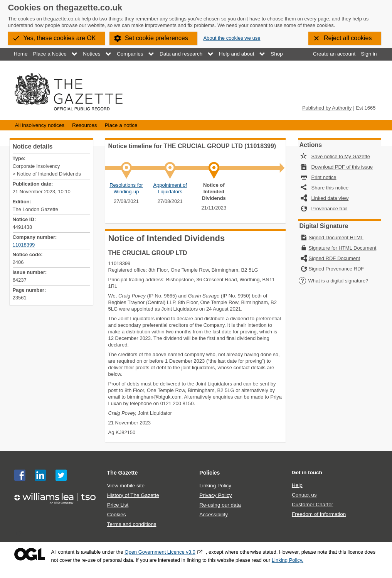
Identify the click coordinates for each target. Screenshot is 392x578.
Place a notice (121, 125)
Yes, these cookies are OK (60, 38)
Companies (130, 54)
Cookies (117, 515)
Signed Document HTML (336, 237)
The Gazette (123, 473)
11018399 (24, 245)
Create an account (334, 54)
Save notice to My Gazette (341, 156)
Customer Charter (312, 504)
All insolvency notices (40, 125)
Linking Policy (215, 486)
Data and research (181, 54)
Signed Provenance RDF (336, 269)
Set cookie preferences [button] (156, 38)
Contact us (304, 495)
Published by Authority (327, 108)
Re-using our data (220, 505)
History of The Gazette (133, 495)
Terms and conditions (132, 524)
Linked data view (330, 198)
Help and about (237, 54)
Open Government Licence (30, 554)
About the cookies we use (232, 38)
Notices (92, 54)
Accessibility (214, 515)
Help (297, 485)
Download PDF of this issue (342, 167)
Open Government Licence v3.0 (160, 552)
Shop (277, 54)
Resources (85, 125)
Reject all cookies (348, 38)
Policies (209, 473)
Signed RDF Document (335, 258)
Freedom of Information (319, 514)
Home (21, 54)
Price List (118, 505)
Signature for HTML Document (343, 248)
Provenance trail (330, 209)
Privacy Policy (215, 495)
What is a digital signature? (333, 281)
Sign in (369, 54)
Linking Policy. (288, 560)
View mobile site (126, 486)
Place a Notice (50, 54)
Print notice (324, 177)
